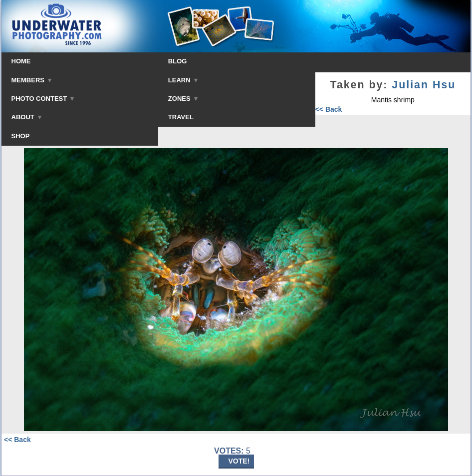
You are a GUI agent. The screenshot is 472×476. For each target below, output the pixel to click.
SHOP (21, 136)
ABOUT (26, 117)
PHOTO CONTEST (43, 99)
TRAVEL (181, 117)
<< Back (329, 109)
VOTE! (239, 461)
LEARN (183, 80)
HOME (21, 61)
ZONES (183, 99)
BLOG (178, 61)
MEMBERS (32, 80)
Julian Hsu (424, 85)
